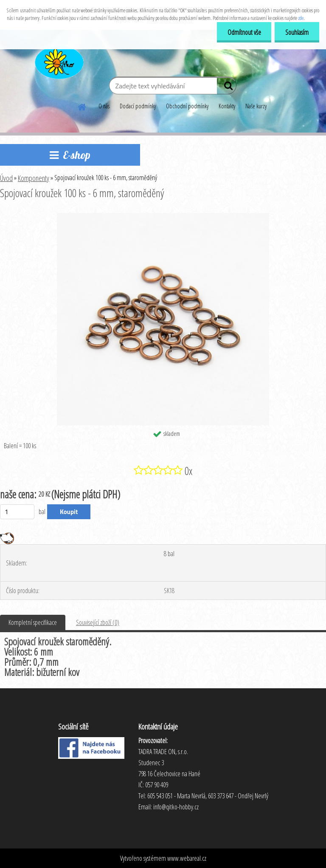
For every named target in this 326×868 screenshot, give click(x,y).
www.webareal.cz (187, 858)
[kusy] (17, 512)
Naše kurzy (256, 106)
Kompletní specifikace (33, 622)
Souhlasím (297, 32)
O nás (104, 106)
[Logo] (58, 61)
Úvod (6, 178)
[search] (226, 88)
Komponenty (34, 178)
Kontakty (227, 106)
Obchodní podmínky (187, 106)
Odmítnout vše (244, 32)
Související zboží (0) (98, 622)
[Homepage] (82, 106)
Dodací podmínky (138, 106)
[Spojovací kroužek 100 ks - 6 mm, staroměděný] (163, 216)
